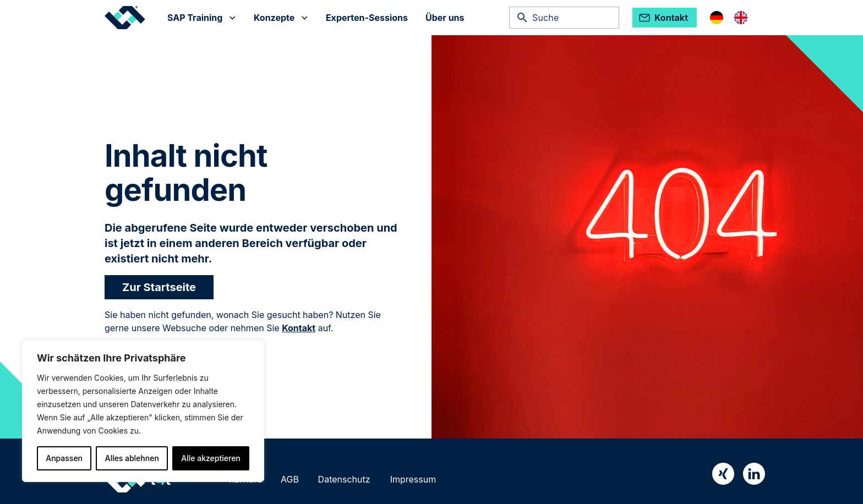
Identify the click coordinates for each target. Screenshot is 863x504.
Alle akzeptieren (211, 458)
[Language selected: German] (734, 18)
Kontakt (299, 328)
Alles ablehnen (132, 458)
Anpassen (64, 458)
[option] (744, 18)
